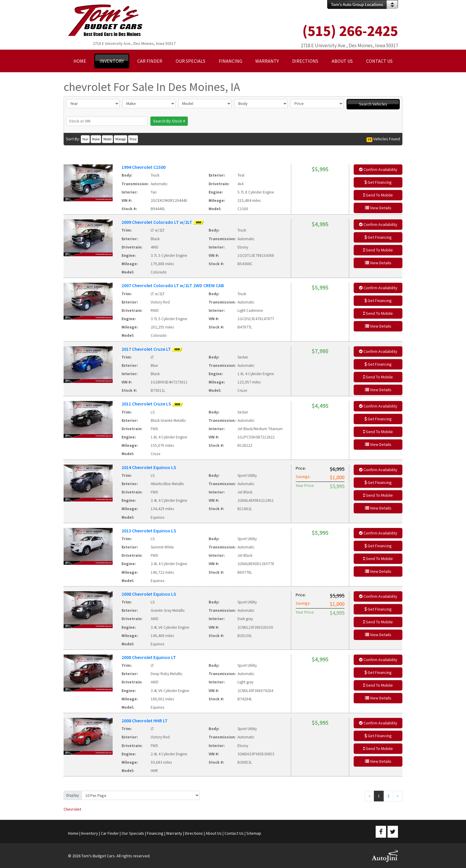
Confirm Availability (378, 169)
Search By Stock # (169, 121)
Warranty (174, 833)
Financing (155, 833)
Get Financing (378, 182)
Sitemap (254, 833)
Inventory (90, 833)
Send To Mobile (378, 195)
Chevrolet (72, 809)
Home (73, 833)
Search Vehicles (373, 104)
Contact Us (234, 833)
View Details (378, 208)
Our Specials (133, 833)
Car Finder (110, 833)
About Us (214, 833)
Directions (194, 833)
